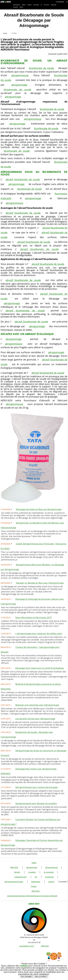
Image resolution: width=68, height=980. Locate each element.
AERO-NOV (14, 867)
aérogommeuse (20, 75)
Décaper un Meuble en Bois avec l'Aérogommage (40, 583)
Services (51, 882)
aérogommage (19, 85)
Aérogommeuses (52, 867)
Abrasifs (17, 872)
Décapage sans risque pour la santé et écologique (40, 668)
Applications (36, 882)
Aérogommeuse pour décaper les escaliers (36, 803)
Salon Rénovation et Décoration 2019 (33, 617)
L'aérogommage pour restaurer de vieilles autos (39, 633)
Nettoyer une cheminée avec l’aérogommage (37, 705)
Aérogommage (32, 867)
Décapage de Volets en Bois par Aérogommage (39, 509)
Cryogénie (32, 872)
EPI (36, 877)
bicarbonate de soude (41, 68)
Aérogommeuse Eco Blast (14, 882)
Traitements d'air (20, 877)
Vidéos (34, 863)
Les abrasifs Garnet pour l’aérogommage (35, 719)
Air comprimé (49, 872)
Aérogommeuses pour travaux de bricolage (36, 787)
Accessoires (49, 877)
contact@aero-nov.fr (27, 946)
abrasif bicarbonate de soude (23, 179)
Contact (34, 886)
